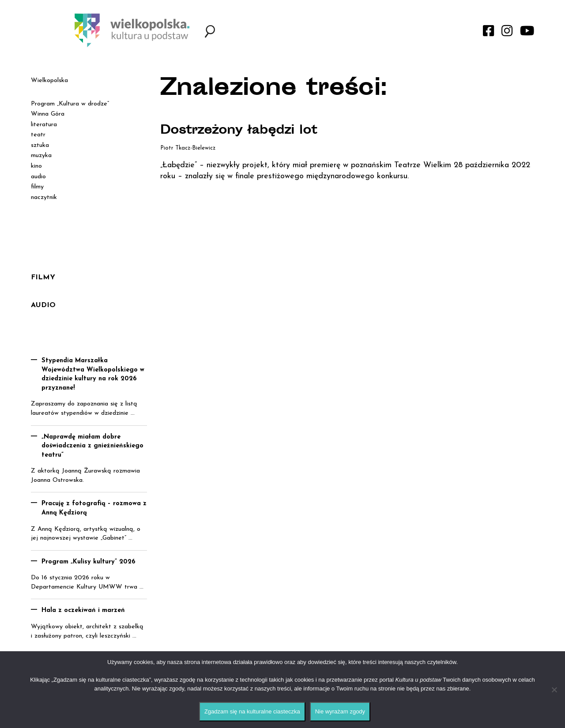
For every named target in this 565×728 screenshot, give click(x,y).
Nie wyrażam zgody (340, 711)
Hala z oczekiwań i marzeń (83, 610)
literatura (44, 125)
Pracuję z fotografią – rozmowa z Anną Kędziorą (94, 508)
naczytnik (44, 197)
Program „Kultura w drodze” (70, 104)
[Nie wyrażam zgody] (554, 690)
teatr (38, 135)
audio (38, 177)
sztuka (40, 145)
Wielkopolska (49, 81)
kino (36, 166)
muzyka (41, 156)
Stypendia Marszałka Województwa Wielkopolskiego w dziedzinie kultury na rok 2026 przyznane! (93, 374)
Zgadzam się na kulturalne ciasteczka (252, 711)
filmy (37, 187)
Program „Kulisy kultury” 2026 (89, 562)
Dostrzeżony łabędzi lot (241, 131)
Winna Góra (48, 114)
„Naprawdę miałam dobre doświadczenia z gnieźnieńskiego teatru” (92, 446)
